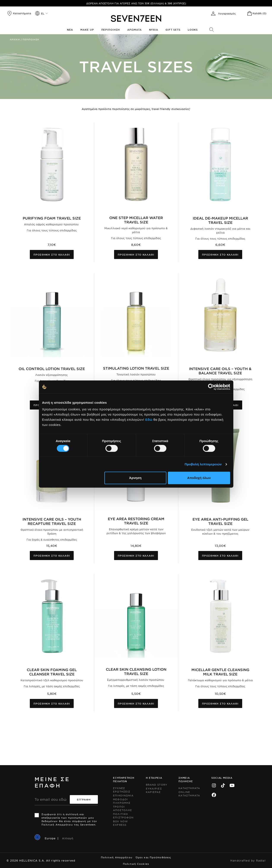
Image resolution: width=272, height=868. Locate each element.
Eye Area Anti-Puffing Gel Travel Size (220, 521)
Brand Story (157, 785)
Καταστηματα (189, 788)
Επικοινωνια (123, 795)
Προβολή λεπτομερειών (203, 464)
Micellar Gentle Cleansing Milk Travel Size (220, 672)
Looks (193, 30)
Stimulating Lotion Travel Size (136, 368)
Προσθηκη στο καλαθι (52, 254)
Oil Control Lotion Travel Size (52, 369)
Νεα (70, 30)
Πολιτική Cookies (136, 864)
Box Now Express (120, 823)
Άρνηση (135, 478)
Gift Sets (173, 30)
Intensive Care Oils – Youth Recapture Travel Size (52, 521)
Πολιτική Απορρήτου (117, 857)
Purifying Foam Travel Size (52, 218)
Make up (87, 30)
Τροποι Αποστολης (122, 808)
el (43, 13)
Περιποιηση (111, 30)
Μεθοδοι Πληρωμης (122, 801)
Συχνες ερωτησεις (122, 790)
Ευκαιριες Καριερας (154, 790)
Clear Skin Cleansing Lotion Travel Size (136, 671)
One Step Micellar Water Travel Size (136, 220)
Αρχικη (15, 39)
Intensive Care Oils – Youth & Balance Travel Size (220, 371)
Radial (261, 860)
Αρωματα (134, 30)
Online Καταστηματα (189, 794)
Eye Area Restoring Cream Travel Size (136, 521)
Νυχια (154, 30)
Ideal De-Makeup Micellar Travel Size (220, 220)
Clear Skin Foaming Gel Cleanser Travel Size (52, 672)
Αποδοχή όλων (199, 478)
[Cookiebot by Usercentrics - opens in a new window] (211, 387)
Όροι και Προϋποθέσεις (153, 857)
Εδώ (149, 420)
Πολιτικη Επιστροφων (123, 816)
